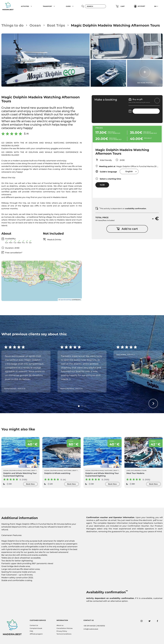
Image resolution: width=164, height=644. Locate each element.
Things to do (12, 25)
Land (128, 470)
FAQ (31, 631)
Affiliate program (36, 634)
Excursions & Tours (139, 470)
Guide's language (106, 171)
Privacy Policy (62, 631)
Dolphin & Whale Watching (20, 470)
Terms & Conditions (64, 634)
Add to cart (127, 229)
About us (60, 625)
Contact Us (34, 625)
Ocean (35, 25)
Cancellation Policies (64, 628)
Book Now (30, 484)
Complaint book (36, 628)
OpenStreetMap (66, 300)
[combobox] (129, 171)
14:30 (102, 185)
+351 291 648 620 (90, 626)
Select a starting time (108, 179)
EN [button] (155, 6)
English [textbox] (129, 171)
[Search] (95, 6)
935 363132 (101, 626)
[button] (31, 6)
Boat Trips (56, 25)
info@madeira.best (91, 629)
